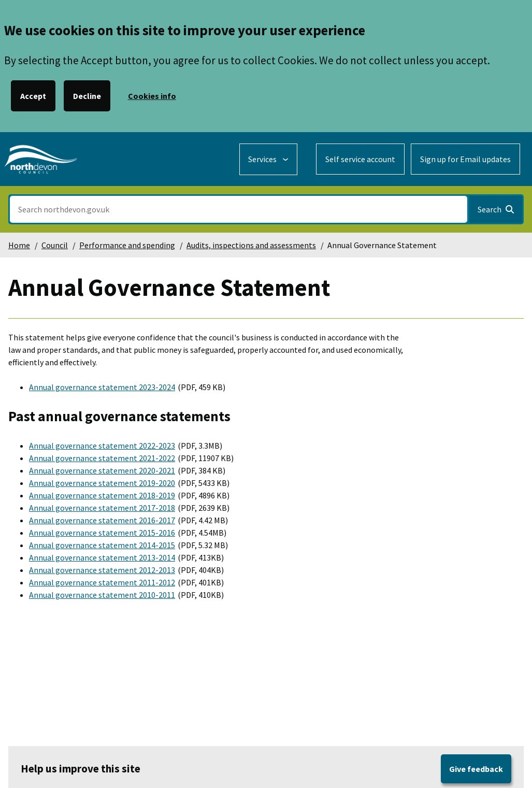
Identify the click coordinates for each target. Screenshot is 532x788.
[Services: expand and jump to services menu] (268, 159)
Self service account (360, 159)
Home (19, 245)
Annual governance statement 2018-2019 (102, 495)
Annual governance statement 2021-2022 (102, 458)
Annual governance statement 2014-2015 (102, 545)
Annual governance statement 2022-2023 (102, 446)
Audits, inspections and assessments (251, 245)
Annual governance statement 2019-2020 (102, 483)
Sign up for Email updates (465, 159)
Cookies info (152, 96)
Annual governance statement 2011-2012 (102, 582)
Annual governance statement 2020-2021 (102, 470)
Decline (87, 96)
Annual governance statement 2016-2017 (102, 520)
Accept (33, 96)
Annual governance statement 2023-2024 (102, 387)
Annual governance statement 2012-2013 (102, 570)
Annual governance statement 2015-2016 (102, 533)
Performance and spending (127, 245)
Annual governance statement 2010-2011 (102, 595)
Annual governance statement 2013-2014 (102, 557)
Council (55, 245)
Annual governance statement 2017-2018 (102, 508)
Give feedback (476, 769)
